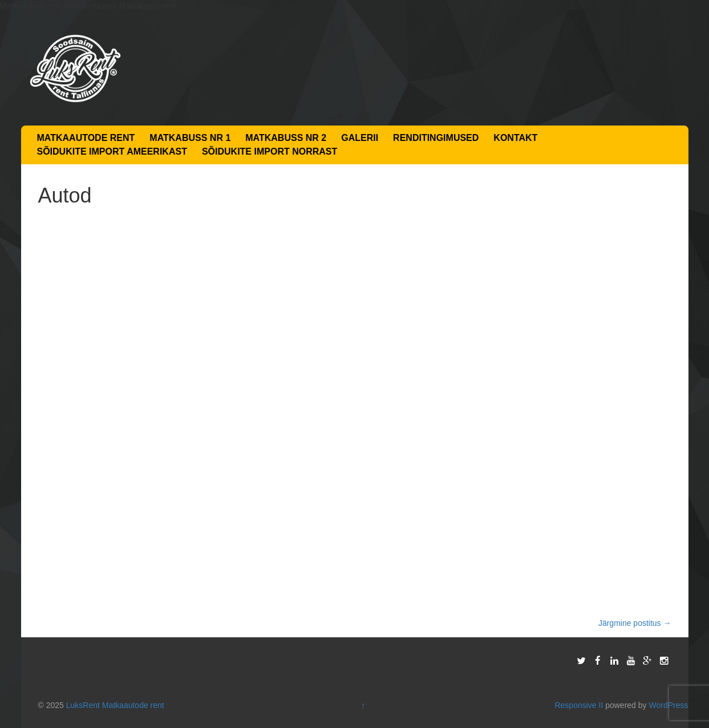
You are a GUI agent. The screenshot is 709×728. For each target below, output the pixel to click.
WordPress (668, 705)
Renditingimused (436, 138)
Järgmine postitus (635, 623)
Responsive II (579, 705)
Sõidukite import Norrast (270, 151)
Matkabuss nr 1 (190, 138)
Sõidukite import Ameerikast (112, 151)
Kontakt (515, 138)
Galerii (360, 138)
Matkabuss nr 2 (286, 138)
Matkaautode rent (86, 138)
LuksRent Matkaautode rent (115, 705)
